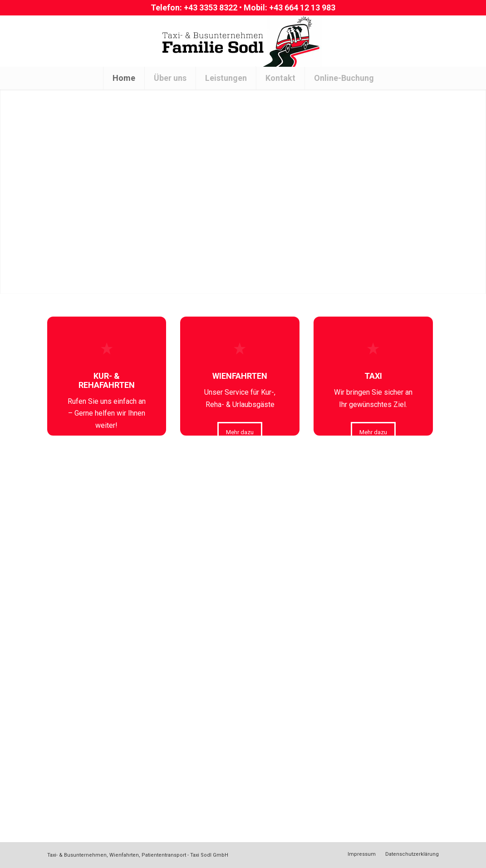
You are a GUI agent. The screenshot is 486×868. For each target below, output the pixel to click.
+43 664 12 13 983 (302, 7)
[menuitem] (124, 78)
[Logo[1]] (243, 41)
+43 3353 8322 (211, 7)
